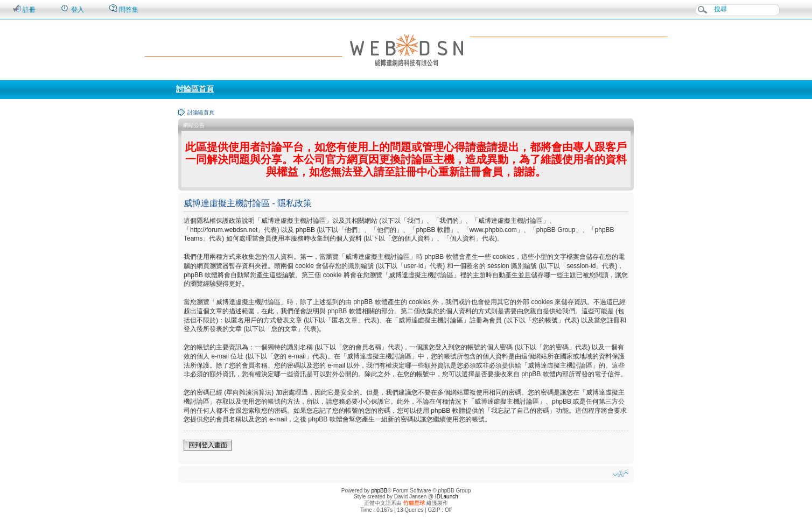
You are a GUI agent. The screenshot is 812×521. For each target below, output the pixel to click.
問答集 (124, 9)
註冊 (24, 9)
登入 (72, 9)
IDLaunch (447, 497)
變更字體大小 (621, 474)
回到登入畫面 (208, 445)
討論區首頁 (195, 89)
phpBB (379, 491)
